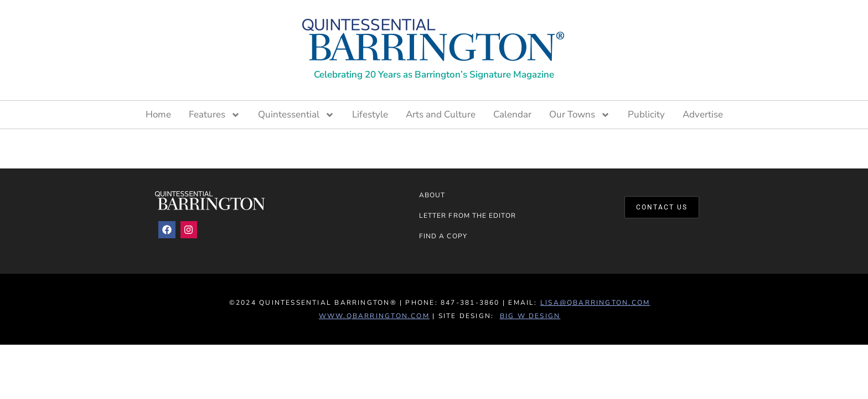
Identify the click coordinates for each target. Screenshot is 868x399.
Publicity (646, 114)
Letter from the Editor (467, 216)
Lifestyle (370, 114)
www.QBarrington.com (374, 316)
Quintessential (296, 115)
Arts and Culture (441, 114)
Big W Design (530, 316)
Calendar (512, 114)
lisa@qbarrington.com (595, 303)
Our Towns (580, 115)
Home (158, 114)
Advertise (703, 114)
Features (215, 115)
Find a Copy (443, 236)
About (432, 195)
